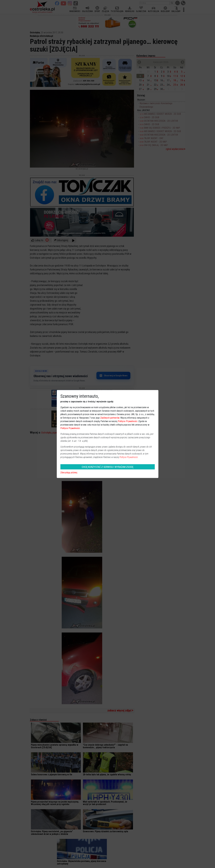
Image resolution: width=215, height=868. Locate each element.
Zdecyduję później (69, 473)
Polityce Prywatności (128, 421)
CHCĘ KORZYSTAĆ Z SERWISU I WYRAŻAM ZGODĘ (108, 467)
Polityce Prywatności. (129, 457)
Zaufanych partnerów (110, 418)
